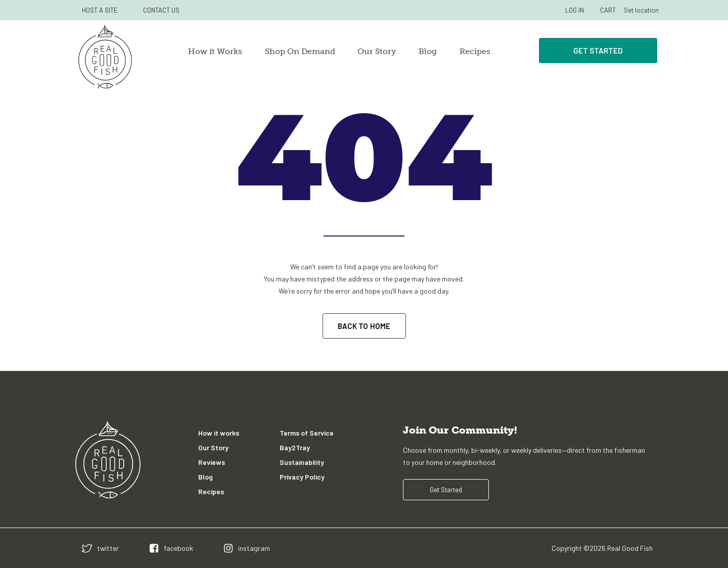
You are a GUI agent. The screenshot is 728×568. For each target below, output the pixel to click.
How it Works (215, 51)
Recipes (475, 51)
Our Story (377, 51)
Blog (428, 51)
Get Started (598, 51)
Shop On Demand (300, 51)
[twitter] (100, 548)
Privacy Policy (302, 477)
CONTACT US (161, 10)
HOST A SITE (100, 10)
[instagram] (247, 548)
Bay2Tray (295, 447)
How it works (219, 433)
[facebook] (171, 548)
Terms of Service (307, 433)
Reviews (212, 462)
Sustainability (302, 462)
